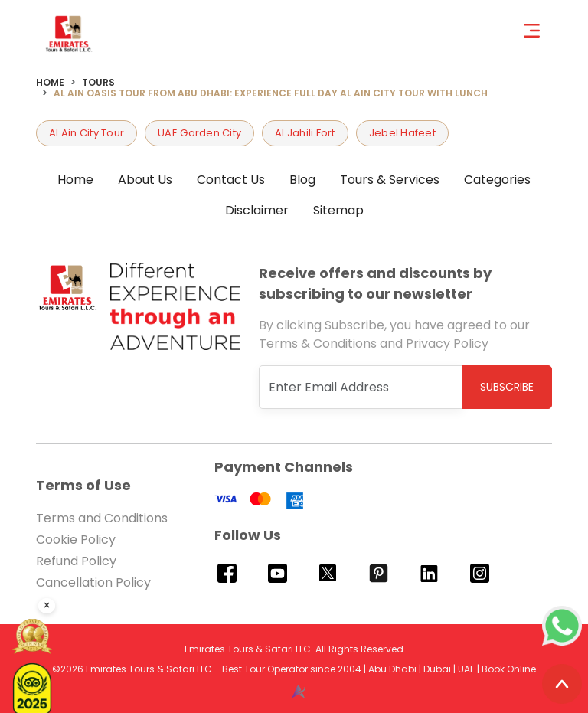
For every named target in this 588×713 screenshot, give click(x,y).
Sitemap (338, 210)
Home (50, 82)
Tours (98, 82)
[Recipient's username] (361, 387)
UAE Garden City (199, 133)
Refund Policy (76, 561)
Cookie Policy (76, 540)
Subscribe (507, 387)
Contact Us (231, 180)
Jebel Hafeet (402, 133)
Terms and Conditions (102, 518)
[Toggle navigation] (538, 30)
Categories (497, 180)
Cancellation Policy (93, 582)
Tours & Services (390, 180)
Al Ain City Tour (87, 133)
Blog (302, 180)
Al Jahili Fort (305, 133)
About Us (145, 180)
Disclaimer (257, 210)
